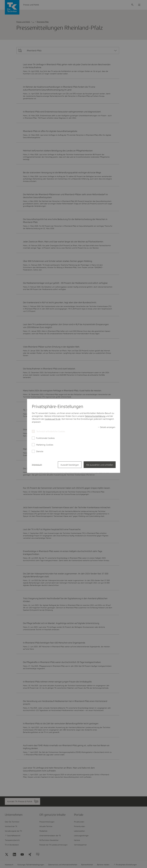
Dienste (40, 451)
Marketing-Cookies (45, 445)
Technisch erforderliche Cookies (51, 431)
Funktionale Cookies (45, 438)
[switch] (107, 427)
